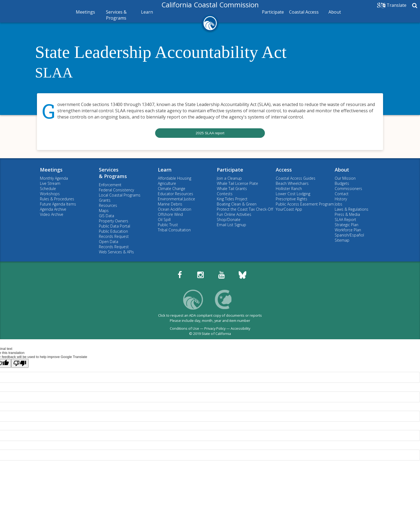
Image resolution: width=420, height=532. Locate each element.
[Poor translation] (20, 363)
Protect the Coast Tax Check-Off (245, 209)
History (341, 199)
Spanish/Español (349, 235)
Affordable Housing (175, 178)
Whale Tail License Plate (237, 183)
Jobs (338, 204)
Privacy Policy (215, 328)
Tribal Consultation (174, 230)
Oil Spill (164, 220)
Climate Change (172, 189)
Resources (108, 205)
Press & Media (347, 214)
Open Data (109, 242)
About (335, 12)
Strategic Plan (347, 225)
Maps (104, 211)
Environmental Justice (176, 199)
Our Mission (345, 178)
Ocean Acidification (175, 209)
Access (284, 170)
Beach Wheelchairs (292, 183)
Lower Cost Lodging (293, 194)
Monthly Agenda (54, 178)
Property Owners (114, 221)
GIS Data (106, 216)
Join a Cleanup (229, 178)
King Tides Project (232, 199)
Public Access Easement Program (305, 204)
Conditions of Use (184, 328)
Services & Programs (116, 15)
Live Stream (50, 183)
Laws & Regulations (352, 209)
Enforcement (110, 185)
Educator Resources (175, 194)
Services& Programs (113, 173)
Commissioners (348, 189)
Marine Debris (170, 204)
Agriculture (167, 183)
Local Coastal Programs (120, 195)
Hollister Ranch (289, 189)
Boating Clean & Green (237, 204)
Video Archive (52, 214)
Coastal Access (304, 12)
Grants (105, 200)
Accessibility (240, 328)
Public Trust (168, 225)
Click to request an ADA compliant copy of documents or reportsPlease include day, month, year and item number (210, 318)
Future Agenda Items (58, 204)
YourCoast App (289, 209)
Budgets (342, 183)
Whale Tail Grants (232, 189)
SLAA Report (345, 220)
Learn (147, 12)
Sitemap (342, 240)
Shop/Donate (229, 220)
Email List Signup (231, 225)
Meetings (85, 12)
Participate (273, 12)
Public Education (113, 231)
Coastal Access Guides (296, 178)
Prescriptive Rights (292, 199)
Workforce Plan (348, 230)
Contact (342, 194)
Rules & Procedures (57, 199)
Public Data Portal (115, 226)
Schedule (48, 189)
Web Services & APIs (116, 252)
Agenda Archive (53, 209)
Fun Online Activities (234, 214)
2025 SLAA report (210, 133)
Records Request (114, 236)
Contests (225, 194)
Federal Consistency (116, 190)
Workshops (50, 194)
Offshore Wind (170, 214)
